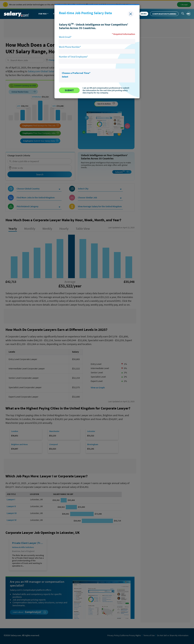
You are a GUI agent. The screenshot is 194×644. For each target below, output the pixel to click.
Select (65, 77)
